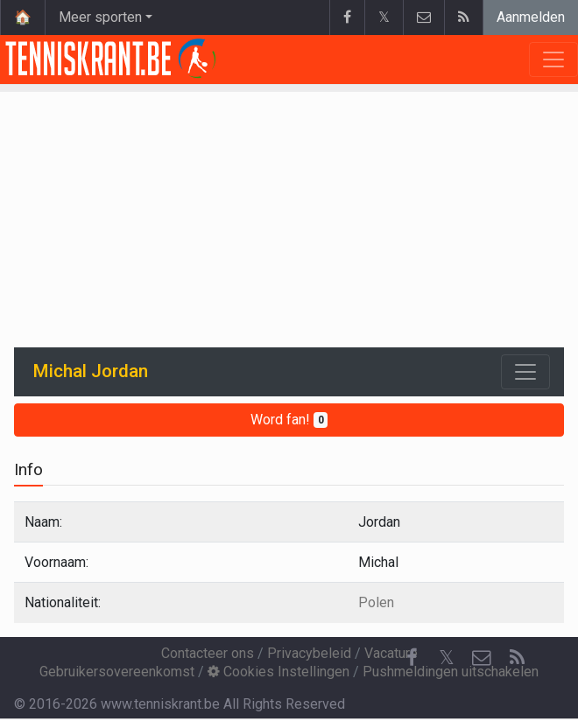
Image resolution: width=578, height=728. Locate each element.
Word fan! (289, 420)
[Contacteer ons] (482, 658)
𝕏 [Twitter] (447, 658)
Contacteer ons (208, 653)
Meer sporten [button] (100, 17)
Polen (376, 602)
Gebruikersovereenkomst (117, 672)
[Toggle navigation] (525, 372)
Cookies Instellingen (278, 672)
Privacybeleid (309, 653)
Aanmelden (531, 17)
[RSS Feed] (517, 658)
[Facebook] (412, 658)
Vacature (391, 653)
